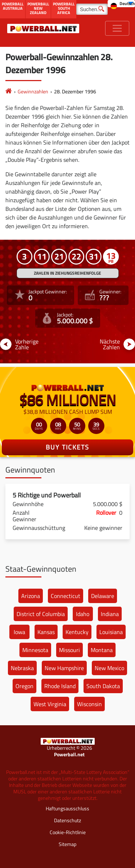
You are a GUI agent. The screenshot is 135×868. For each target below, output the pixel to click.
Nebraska (22, 668)
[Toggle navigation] (117, 28)
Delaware (103, 596)
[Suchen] (92, 9)
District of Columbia (41, 614)
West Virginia (50, 704)
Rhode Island (60, 686)
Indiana (110, 614)
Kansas (46, 632)
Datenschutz (67, 820)
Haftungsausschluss (67, 808)
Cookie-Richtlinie (68, 832)
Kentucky (77, 632)
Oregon (24, 686)
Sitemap (67, 844)
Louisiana (111, 632)
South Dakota (103, 686)
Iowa (19, 632)
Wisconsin (89, 704)
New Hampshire (64, 668)
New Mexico (109, 668)
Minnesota (35, 650)
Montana (102, 650)
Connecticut (66, 596)
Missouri (69, 650)
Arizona (31, 596)
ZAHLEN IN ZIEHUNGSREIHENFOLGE (67, 273)
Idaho (83, 614)
